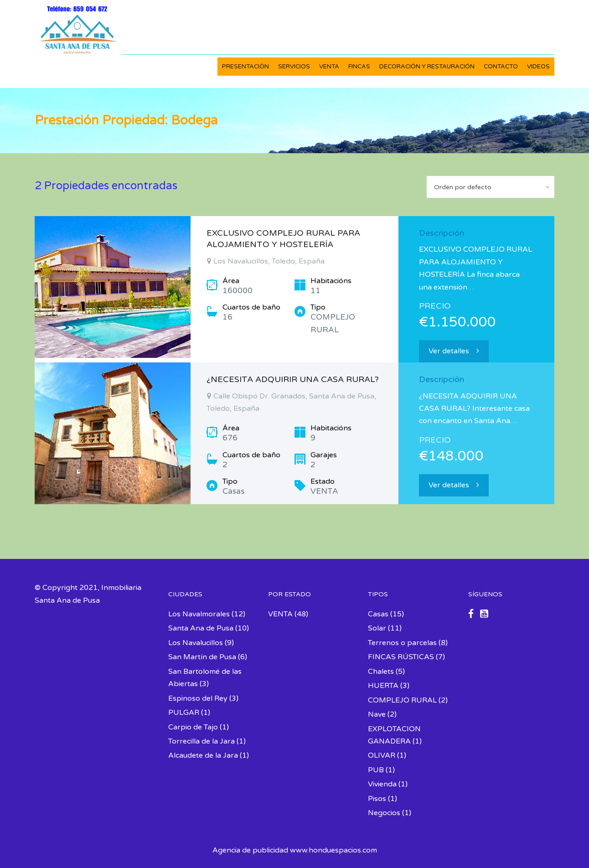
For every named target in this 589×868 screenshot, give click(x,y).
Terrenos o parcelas (402, 643)
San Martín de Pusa (202, 657)
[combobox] (491, 187)
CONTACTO (501, 67)
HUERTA (383, 686)
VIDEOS (538, 67)
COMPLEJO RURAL (402, 700)
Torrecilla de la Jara (201, 741)
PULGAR (184, 713)
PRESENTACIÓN (245, 67)
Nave (377, 714)
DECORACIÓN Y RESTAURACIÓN (427, 67)
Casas (378, 614)
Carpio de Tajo (193, 727)
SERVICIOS (294, 67)
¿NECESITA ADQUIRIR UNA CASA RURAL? (293, 379)
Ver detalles (454, 351)
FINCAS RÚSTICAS (401, 657)
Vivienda (382, 784)
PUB (376, 770)
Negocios (384, 813)
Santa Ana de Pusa (201, 628)
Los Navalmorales (199, 614)
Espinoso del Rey (198, 698)
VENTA (329, 67)
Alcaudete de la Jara (203, 755)
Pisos (377, 799)
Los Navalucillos (196, 643)
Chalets (381, 672)
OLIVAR (382, 755)
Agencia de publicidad (250, 850)
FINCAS (359, 67)
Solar (377, 628)
